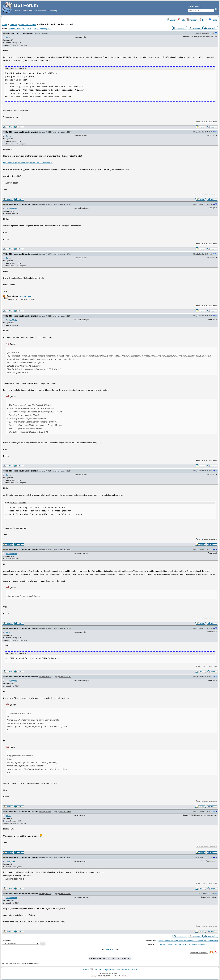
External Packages (28, 25)
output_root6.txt (27, 296)
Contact (87, 969)
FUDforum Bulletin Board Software (118, 976)
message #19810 (45, 204)
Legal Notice (109, 969)
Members (192, 20)
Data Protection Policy (127, 969)
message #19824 (45, 471)
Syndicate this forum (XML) (199, 952)
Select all (13, 69)
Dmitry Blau (11, 861)
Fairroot (13, 25)
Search (172, 20)
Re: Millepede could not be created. (22, 132)
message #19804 (41, 33)
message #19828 (45, 549)
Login (203, 20)
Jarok (8, 37)
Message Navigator (42, 28)
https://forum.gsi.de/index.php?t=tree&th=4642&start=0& (28, 163)
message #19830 (45, 677)
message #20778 (45, 893)
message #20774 (45, 857)
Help (181, 20)
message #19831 (45, 811)
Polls (29, 28)
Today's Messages (16, 28)
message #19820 (45, 316)
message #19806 (45, 132)
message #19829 (45, 628)
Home (213, 20)
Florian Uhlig (11, 208)
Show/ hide (22, 69)
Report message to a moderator (206, 121)
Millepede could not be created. (20, 33)
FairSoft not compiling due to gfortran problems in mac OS (184, 944)
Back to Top (110, 949)
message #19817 (45, 254)
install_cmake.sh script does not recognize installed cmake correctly (188, 940)
